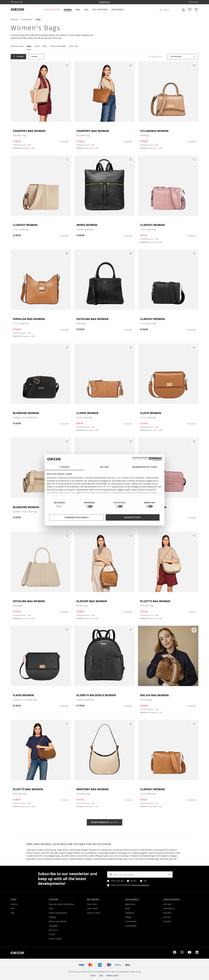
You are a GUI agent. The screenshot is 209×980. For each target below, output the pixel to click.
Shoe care (74, 46)
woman (14, 19)
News (128, 908)
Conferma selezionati (77, 517)
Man (145, 881)
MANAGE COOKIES (112, 975)
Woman (134, 881)
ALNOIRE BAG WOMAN (92, 601)
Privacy (52, 934)
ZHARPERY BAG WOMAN (29, 131)
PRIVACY (93, 975)
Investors (167, 921)
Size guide (53, 926)
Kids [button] (86, 10)
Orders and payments (58, 913)
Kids (12, 913)
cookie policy (60, 496)
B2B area (167, 904)
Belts (45, 46)
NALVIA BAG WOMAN (154, 695)
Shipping (52, 917)
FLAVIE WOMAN (151, 413)
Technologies (131, 921)
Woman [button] (68, 10)
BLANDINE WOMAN (26, 413)
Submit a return (94, 913)
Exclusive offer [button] (52, 10)
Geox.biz (167, 917)
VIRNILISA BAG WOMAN (29, 319)
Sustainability (131, 926)
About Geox (130, 904)
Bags (29, 46)
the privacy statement (141, 885)
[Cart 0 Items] (195, 12)
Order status (92, 908)
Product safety (55, 939)
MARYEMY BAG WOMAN (92, 789)
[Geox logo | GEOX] (18, 953)
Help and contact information (61, 904)
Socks (37, 46)
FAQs (51, 908)
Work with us (169, 908)
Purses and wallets (58, 46)
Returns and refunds (58, 921)
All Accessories (17, 46)
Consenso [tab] (65, 467)
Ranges (128, 917)
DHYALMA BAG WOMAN (92, 319)
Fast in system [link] (100, 10)
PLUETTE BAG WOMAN (155, 601)
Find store (53, 930)
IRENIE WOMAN (87, 225)
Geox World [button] (118, 10)
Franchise (168, 913)
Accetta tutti (133, 517)
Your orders (92, 904)
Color (37, 57)
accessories (27, 19)
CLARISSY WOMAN (25, 225)
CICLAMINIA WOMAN (154, 131)
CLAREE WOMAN (87, 413)
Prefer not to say (117, 881)
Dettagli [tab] (104, 467)
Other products (104, 822)
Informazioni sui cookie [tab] (145, 467)
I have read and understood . (130, 885)
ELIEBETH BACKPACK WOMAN (96, 695)
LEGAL (101, 975)
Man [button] (78, 10)
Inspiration (130, 913)
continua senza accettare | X (147, 457)
